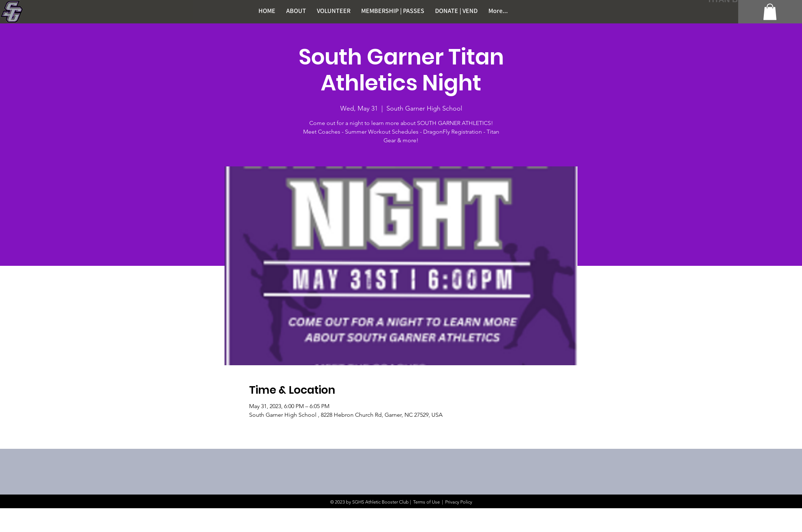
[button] (770, 12)
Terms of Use (426, 502)
